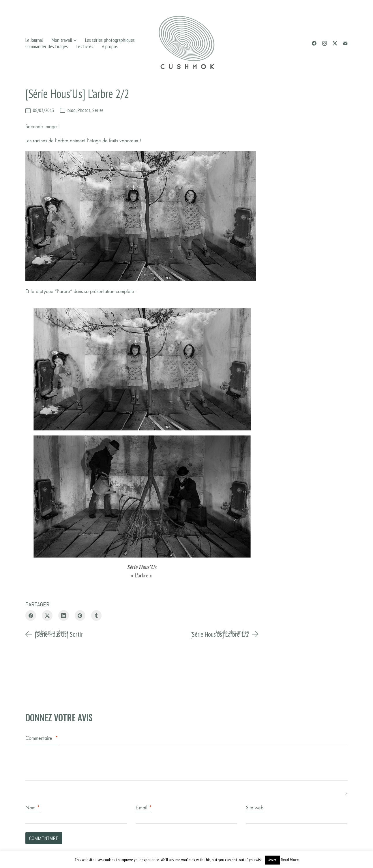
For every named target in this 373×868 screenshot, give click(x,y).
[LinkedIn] (64, 615)
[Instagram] (325, 43)
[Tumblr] (96, 615)
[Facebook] (314, 43)
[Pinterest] (80, 615)
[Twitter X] (335, 43)
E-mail (144, 808)
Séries (98, 110)
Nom (33, 808)
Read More (290, 860)
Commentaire (42, 738)
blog (72, 110)
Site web (255, 808)
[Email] (345, 43)
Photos (84, 110)
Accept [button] (272, 860)
